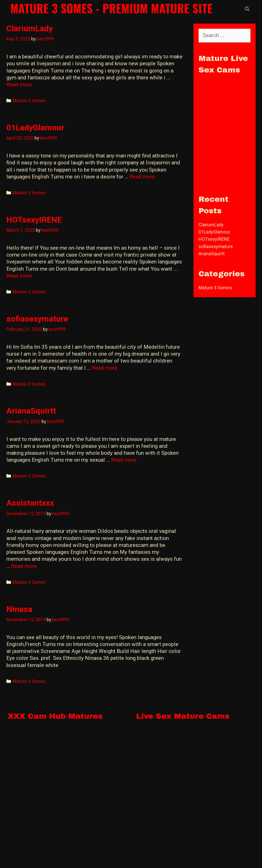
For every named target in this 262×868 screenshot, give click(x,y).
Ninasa (19, 609)
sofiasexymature (37, 319)
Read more (19, 84)
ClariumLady (30, 28)
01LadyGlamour (35, 128)
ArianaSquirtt (31, 411)
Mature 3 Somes (29, 100)
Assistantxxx (30, 503)
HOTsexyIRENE (34, 220)
